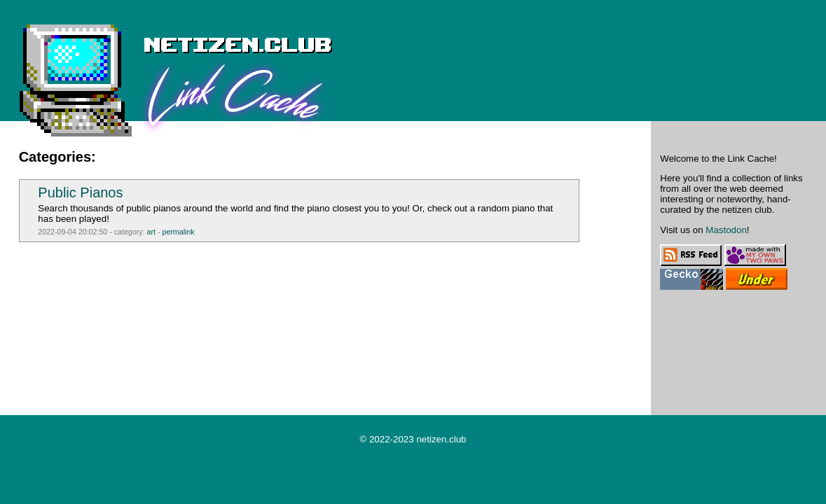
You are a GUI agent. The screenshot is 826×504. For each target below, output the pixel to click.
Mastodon (726, 230)
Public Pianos (80, 192)
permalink (178, 232)
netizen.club (441, 439)
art (151, 232)
